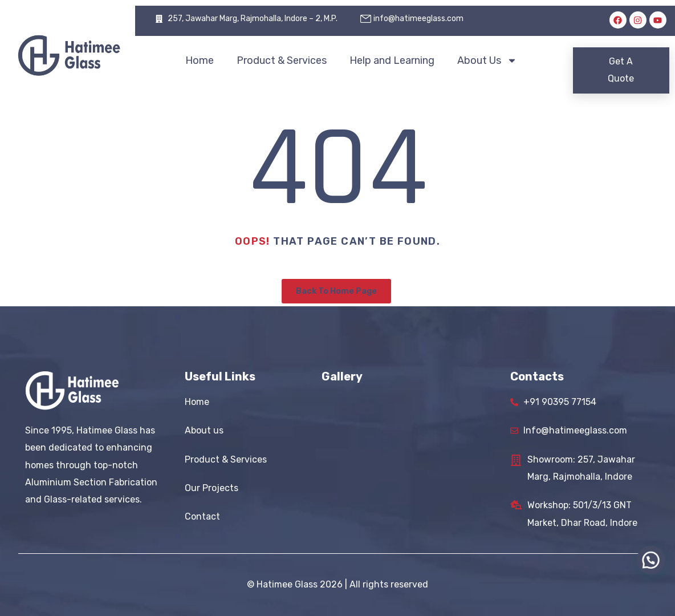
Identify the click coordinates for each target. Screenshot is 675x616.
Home (200, 60)
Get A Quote (621, 70)
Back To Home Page (336, 291)
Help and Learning (392, 60)
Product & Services (282, 60)
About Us (487, 60)
